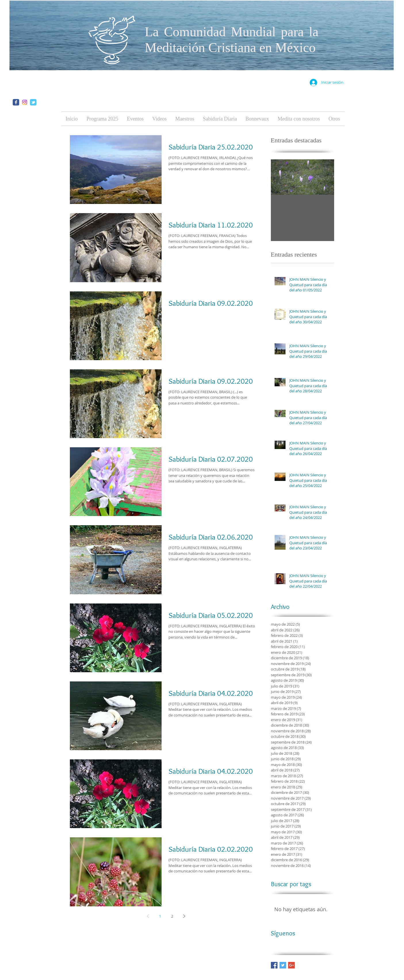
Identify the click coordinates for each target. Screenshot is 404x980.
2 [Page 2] (172, 916)
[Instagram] (25, 102)
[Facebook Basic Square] (274, 965)
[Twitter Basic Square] (283, 965)
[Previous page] (148, 916)
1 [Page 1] (160, 916)
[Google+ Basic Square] (291, 965)
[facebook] (16, 102)
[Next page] (184, 916)
